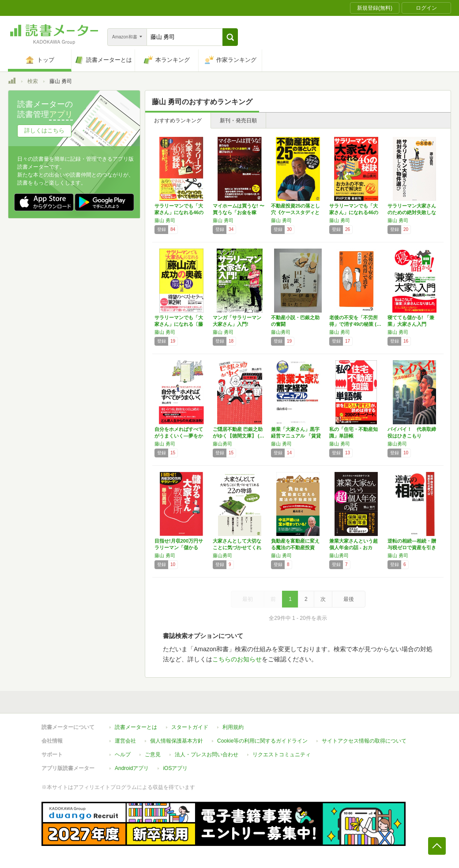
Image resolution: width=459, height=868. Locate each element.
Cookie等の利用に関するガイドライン (262, 741)
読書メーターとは (136, 727)
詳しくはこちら (44, 130)
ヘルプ (123, 755)
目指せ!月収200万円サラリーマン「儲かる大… (179, 547)
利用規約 (233, 727)
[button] (230, 37)
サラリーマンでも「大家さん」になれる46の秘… (179, 212)
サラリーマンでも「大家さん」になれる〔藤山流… (179, 324)
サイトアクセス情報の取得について (364, 741)
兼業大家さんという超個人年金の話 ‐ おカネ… (354, 547)
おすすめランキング (178, 121)
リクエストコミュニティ (282, 755)
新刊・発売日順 (238, 121)
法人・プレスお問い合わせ (207, 755)
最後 (349, 599)
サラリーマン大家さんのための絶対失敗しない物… (412, 212)
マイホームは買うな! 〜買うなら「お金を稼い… (239, 212)
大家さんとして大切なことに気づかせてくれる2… (237, 547)
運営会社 (125, 741)
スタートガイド (190, 727)
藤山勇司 (281, 332)
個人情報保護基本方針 (177, 741)
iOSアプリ (175, 768)
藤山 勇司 (165, 220)
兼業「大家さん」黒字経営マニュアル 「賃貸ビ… (296, 436)
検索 (33, 81)
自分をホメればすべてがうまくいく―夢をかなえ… (179, 436)
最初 (248, 599)
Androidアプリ (132, 768)
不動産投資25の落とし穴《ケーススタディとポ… (295, 212)
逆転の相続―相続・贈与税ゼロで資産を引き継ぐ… (412, 547)
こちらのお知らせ (237, 659)
